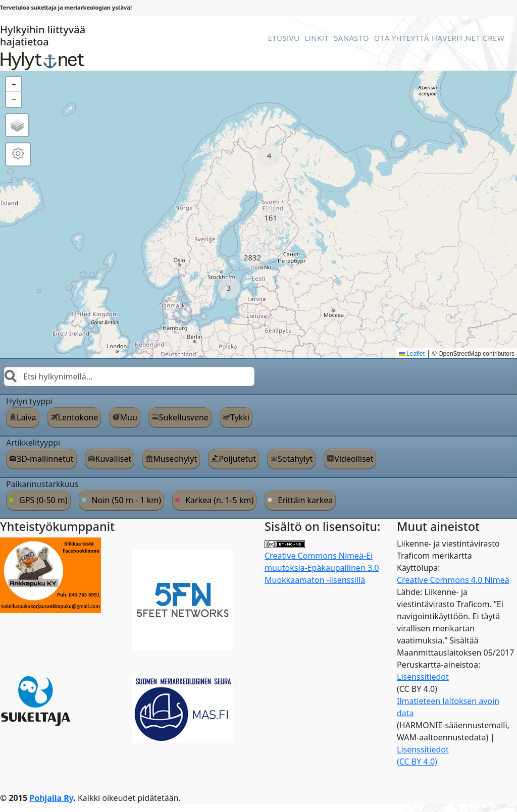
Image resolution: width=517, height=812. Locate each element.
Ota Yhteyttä (402, 38)
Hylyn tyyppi (29, 401)
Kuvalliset (114, 459)
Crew (494, 38)
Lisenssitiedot (423, 677)
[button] (269, 156)
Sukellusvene (184, 417)
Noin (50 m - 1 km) (126, 500)
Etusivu (283, 38)
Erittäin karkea (305, 500)
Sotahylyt (295, 459)
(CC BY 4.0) (417, 762)
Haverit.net (456, 38)
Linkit (317, 38)
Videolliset (354, 459)
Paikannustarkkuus (42, 484)
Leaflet (412, 354)
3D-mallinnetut (45, 459)
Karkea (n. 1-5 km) (219, 500)
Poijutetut (237, 459)
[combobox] (129, 376)
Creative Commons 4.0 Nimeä (453, 580)
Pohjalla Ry (51, 798)
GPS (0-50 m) (43, 500)
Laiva (27, 417)
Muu (128, 417)
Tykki (240, 417)
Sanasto (351, 38)
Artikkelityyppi (33, 443)
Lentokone (78, 417)
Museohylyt (175, 459)
